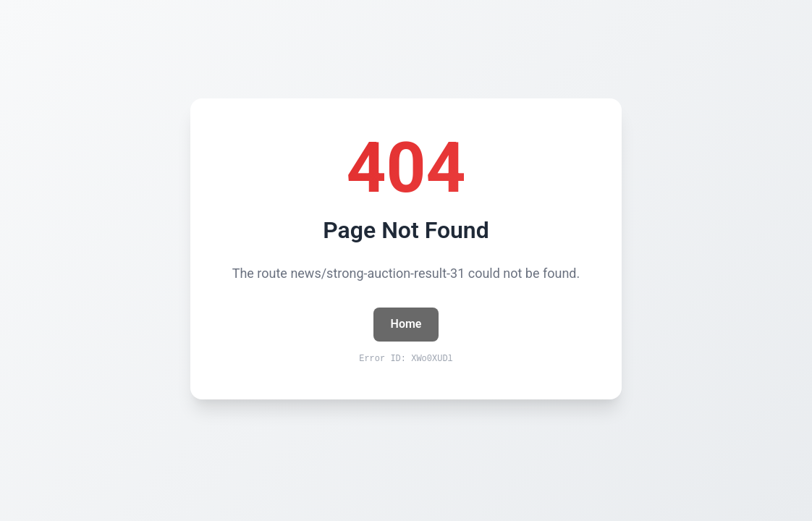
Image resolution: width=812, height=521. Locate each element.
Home (406, 324)
